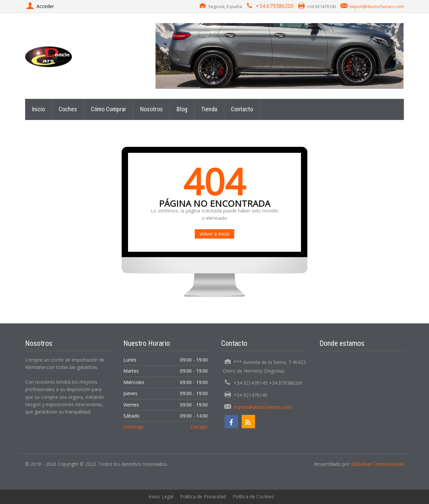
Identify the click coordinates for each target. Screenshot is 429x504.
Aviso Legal (161, 496)
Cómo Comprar (109, 109)
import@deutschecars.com (377, 6)
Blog (182, 109)
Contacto (242, 109)
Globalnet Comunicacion (377, 464)
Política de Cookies (253, 496)
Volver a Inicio (214, 234)
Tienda (209, 109)
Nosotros (151, 109)
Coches (68, 109)
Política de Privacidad (203, 496)
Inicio (38, 109)
